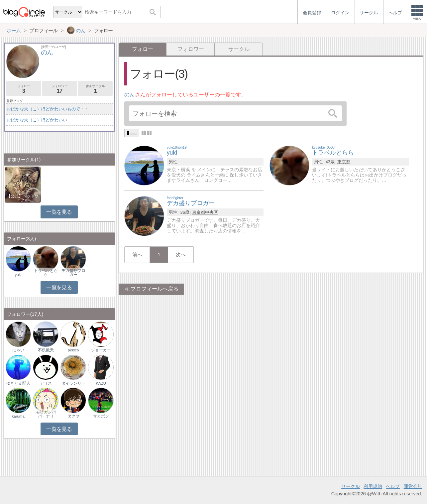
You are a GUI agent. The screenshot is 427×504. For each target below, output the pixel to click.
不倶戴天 (46, 350)
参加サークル (96, 89)
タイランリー (73, 383)
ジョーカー (101, 350)
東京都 (344, 162)
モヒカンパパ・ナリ (46, 414)
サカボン (101, 416)
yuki (18, 275)
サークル (239, 49)
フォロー (24, 89)
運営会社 (413, 486)
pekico (73, 350)
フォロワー (191, 49)
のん (130, 95)
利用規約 (373, 486)
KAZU (101, 383)
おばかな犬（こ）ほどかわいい (37, 120)
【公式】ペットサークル (23, 198)
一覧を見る (59, 212)
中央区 (212, 212)
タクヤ (73, 416)
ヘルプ (393, 486)
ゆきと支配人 (18, 383)
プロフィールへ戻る (155, 289)
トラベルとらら (46, 273)
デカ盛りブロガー (73, 273)
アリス (46, 383)
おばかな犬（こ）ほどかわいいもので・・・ (50, 109)
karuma (18, 416)
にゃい (18, 350)
